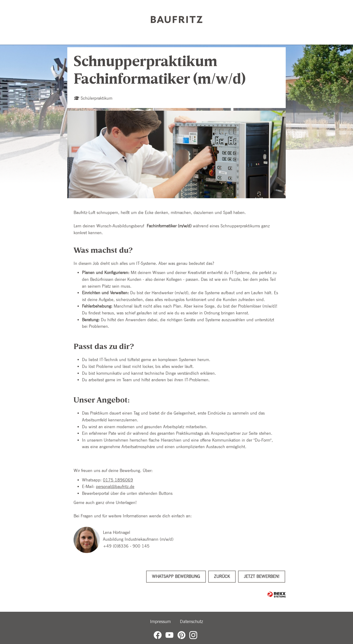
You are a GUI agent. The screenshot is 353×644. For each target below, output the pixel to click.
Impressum (160, 621)
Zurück (222, 576)
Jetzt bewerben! (262, 576)
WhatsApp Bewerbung (176, 576)
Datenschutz (191, 621)
